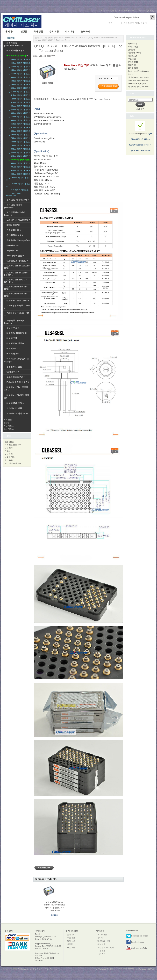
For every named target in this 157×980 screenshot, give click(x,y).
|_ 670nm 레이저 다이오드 (19, 127)
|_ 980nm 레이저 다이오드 (19, 174)
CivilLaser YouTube (137, 948)
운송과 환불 (133, 62)
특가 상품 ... (9, 420)
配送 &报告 (9, 442)
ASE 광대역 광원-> (15, 256)
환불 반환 (132, 65)
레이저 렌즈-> (13, 354)
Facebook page (135, 942)
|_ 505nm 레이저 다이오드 (19, 88)
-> (17, 56)
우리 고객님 (133, 47)
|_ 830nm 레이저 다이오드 (19, 153)
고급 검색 (140, 109)
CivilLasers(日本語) (146, 11)
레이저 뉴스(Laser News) (138, 77)
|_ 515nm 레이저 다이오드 (19, 95)
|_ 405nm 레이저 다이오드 (19, 59)
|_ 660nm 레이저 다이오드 (19, 124)
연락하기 (85, 31)
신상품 (24, 31)
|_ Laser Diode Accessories (13, 194)
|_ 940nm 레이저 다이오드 (19, 170)
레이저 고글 (12, 338)
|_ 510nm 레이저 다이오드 (19, 92)
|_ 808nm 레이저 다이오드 (19, 149)
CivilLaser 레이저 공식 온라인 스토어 (33, 969)
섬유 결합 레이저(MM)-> (18, 200)
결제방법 (132, 50)
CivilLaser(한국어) (109, 11)
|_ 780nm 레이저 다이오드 (19, 142)
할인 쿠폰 (9, 460)
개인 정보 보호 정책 (13, 445)
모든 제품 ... (9, 429)
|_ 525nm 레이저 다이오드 (19, 102)
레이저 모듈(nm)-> (15, 50)
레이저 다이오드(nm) (54, 38)
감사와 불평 (133, 68)
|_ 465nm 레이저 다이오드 (19, 77)
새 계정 (151, 23)
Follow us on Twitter (137, 936)
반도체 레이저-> (14, 230)
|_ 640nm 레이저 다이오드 (19, 117)
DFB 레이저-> (13, 245)
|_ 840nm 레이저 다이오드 (19, 156)
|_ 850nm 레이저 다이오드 (19, 163)
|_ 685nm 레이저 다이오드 (19, 131)
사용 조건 (9, 448)
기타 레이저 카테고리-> (17, 413)
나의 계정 (70, 31)
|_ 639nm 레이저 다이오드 (19, 113)
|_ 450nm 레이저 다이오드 (19, 70)
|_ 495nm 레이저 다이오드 (19, 84)
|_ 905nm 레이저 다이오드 (19, 167)
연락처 (7, 451)
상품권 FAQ (10, 457)
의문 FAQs (133, 56)
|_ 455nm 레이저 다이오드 (19, 74)
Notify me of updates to (140, 138)
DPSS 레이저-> (14, 225)
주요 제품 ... (9, 426)
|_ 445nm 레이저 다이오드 (19, 67)
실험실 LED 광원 (14, 367)
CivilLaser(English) (127, 10)
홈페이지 (10, 31)
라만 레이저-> (13, 251)
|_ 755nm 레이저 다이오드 (19, 138)
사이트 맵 (9, 454)
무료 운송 (132, 59)
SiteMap (53, 969)
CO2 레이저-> (13, 372)
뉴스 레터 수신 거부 (13, 463)
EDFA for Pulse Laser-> (18, 301)
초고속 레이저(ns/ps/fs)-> (18, 240)
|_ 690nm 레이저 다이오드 (19, 135)
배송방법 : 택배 (134, 53)
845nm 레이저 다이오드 (75, 38)
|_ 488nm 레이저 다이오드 (19, 81)
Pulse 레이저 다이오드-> (18, 382)
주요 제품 (54, 31)
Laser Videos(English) (137, 83)
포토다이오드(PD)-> (16, 377)
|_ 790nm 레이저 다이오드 (19, 145)
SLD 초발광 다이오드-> (17, 261)
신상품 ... (8, 423)
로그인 (117, 23)
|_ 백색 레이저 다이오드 (18, 190)
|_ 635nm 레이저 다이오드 (19, 106)
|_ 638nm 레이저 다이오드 (19, 110)
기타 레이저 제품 (14, 408)
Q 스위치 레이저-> (15, 235)
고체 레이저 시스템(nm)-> (18, 220)
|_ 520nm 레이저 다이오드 (19, 99)
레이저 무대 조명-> (15, 403)
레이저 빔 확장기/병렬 (17, 333)
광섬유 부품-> (13, 328)
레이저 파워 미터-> (15, 343)
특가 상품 (38, 31)
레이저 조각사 (13, 349)
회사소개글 (133, 43)
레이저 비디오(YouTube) (138, 86)
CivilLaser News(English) (138, 80)
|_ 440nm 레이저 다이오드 (19, 63)
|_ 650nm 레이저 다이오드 (19, 120)
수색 (132, 94)
